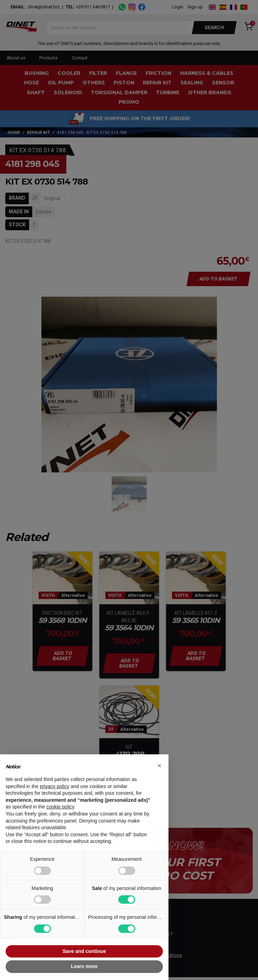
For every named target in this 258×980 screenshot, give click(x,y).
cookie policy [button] (60, 807)
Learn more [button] (84, 966)
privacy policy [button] (54, 786)
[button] (159, 766)
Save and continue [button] (84, 951)
